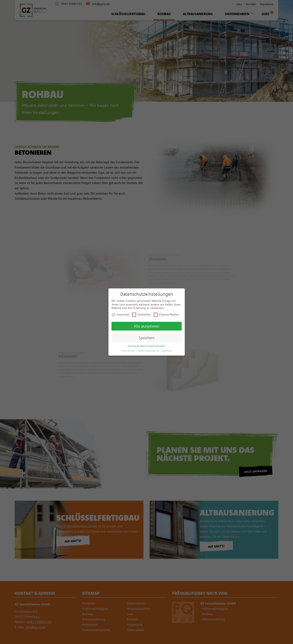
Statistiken (142, 315)
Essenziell (120, 315)
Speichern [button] (147, 338)
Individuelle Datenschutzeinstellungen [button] (146, 346)
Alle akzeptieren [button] (147, 326)
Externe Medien (166, 315)
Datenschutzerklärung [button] (148, 351)
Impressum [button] (167, 351)
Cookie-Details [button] (128, 351)
